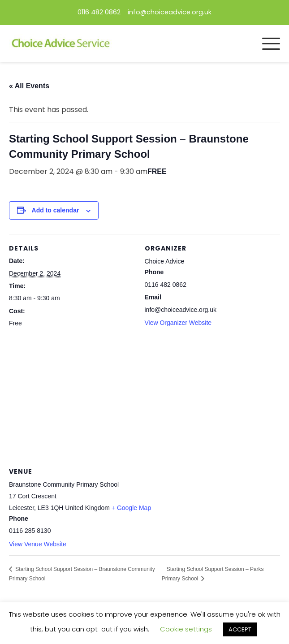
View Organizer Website (178, 323)
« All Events (29, 86)
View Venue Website (38, 544)
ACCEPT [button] (240, 629)
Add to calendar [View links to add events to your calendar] (56, 210)
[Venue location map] (144, 400)
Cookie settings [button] (186, 629)
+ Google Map (131, 508)
